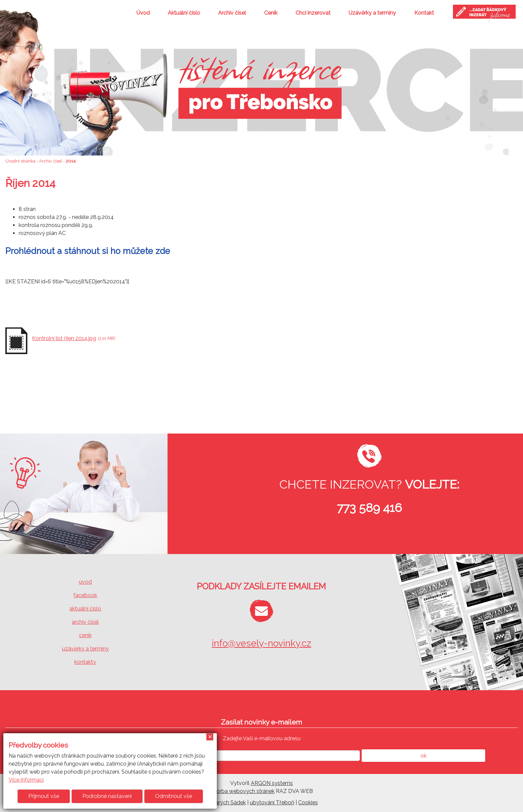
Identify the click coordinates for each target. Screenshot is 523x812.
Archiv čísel (232, 13)
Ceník (271, 13)
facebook (85, 595)
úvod (85, 582)
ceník (85, 635)
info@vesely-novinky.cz (261, 643)
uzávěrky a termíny (85, 649)
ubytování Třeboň (272, 802)
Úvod (143, 13)
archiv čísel (85, 622)
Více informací (26, 780)
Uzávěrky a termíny (372, 13)
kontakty (85, 662)
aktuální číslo (85, 609)
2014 (71, 161)
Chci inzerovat (313, 13)
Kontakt (424, 13)
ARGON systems (272, 783)
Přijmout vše (44, 796)
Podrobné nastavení (107, 796)
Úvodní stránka (20, 161)
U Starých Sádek (225, 802)
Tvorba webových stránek (242, 791)
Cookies (308, 802)
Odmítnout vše (174, 796)
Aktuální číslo (184, 13)
